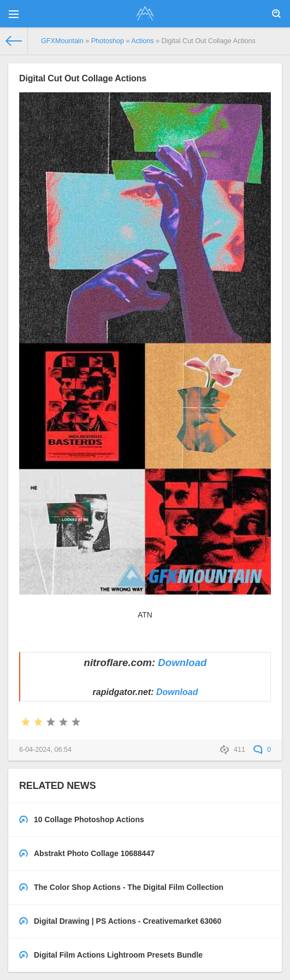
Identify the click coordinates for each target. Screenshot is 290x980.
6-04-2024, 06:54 (45, 750)
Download (182, 663)
